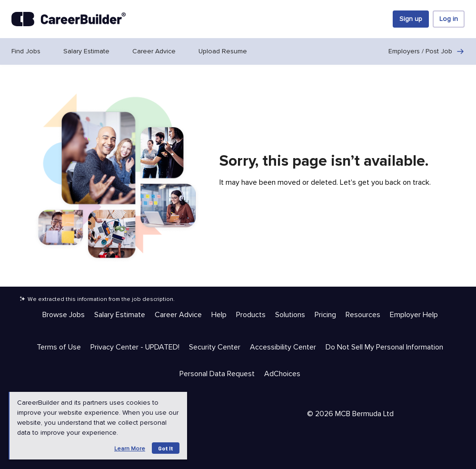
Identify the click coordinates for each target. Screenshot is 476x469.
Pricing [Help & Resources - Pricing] (325, 315)
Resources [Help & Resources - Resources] (363, 315)
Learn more (130, 449)
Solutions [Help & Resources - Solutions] (290, 315)
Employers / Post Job (426, 51)
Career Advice (154, 51)
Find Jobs (26, 51)
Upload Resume (223, 51)
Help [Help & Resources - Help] (219, 315)
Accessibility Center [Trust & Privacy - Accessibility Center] (283, 347)
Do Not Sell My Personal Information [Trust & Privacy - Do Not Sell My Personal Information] (384, 347)
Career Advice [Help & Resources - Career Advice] (178, 315)
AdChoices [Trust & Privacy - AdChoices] (282, 374)
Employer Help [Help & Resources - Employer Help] (414, 315)
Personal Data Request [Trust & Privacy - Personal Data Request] (217, 374)
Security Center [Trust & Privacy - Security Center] (215, 347)
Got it (166, 448)
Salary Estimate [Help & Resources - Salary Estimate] (120, 315)
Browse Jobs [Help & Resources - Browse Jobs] (64, 315)
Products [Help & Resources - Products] (251, 315)
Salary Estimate (86, 51)
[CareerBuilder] (69, 19)
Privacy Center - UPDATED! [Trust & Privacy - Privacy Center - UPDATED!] (135, 347)
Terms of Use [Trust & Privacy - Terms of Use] (59, 347)
